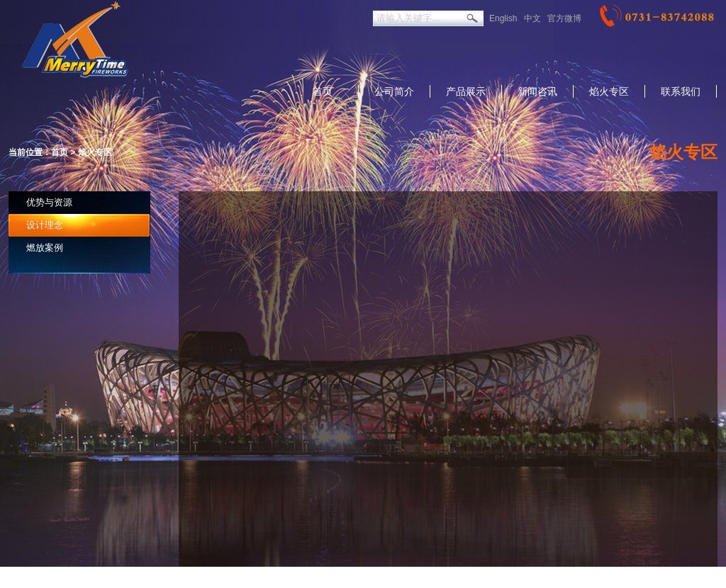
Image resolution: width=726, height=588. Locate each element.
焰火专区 (609, 91)
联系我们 (681, 91)
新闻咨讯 (537, 91)
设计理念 (45, 225)
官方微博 (564, 18)
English (503, 18)
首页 (323, 91)
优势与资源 (49, 202)
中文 (532, 18)
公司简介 (394, 91)
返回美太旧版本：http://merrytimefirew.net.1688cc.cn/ (320, 577)
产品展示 (466, 91)
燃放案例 (45, 248)
